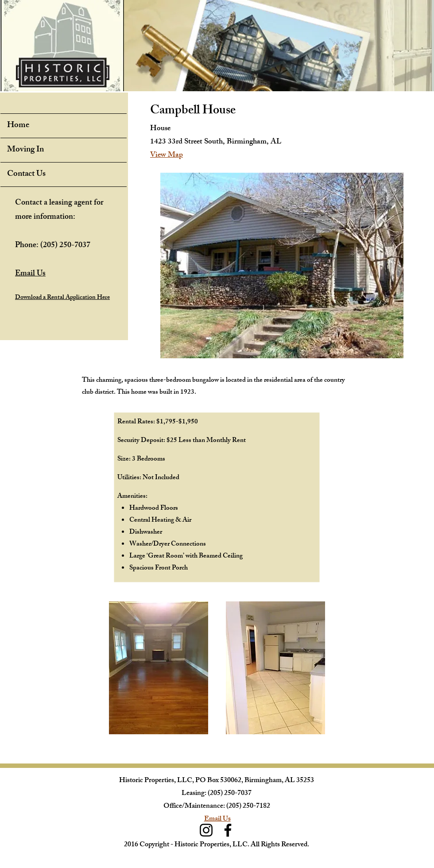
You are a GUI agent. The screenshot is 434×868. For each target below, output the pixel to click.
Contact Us (26, 174)
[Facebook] (228, 830)
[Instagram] (206, 830)
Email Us (217, 820)
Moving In (25, 150)
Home (18, 126)
